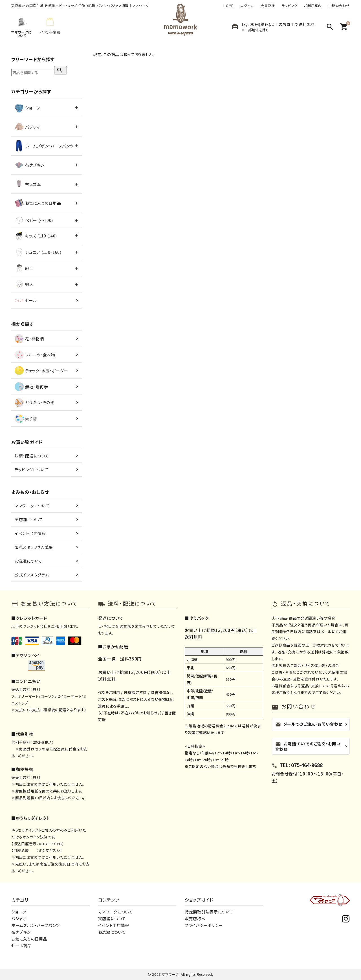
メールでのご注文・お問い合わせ (309, 724)
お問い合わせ (339, 6)
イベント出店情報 (30, 533)
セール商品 (21, 946)
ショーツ (19, 912)
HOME (228, 6)
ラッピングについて (31, 470)
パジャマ (19, 919)
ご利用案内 (313, 6)
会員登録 (268, 6)
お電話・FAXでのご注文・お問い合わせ (308, 746)
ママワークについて (32, 506)
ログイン (247, 6)
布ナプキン (21, 932)
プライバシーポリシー (204, 925)
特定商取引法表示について (209, 912)
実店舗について (29, 519)
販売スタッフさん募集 (34, 547)
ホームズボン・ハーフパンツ (36, 925)
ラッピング (290, 6)
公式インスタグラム (32, 575)
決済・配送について (32, 456)
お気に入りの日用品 (29, 939)
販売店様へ (195, 919)
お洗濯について (28, 561)
